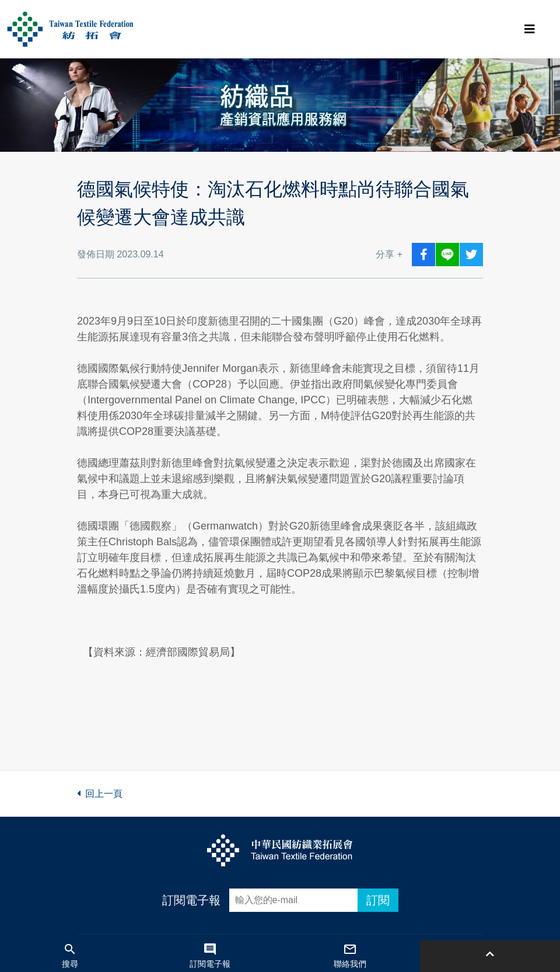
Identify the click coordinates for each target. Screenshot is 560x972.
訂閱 (378, 900)
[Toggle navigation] (530, 29)
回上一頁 (100, 794)
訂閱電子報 (191, 900)
